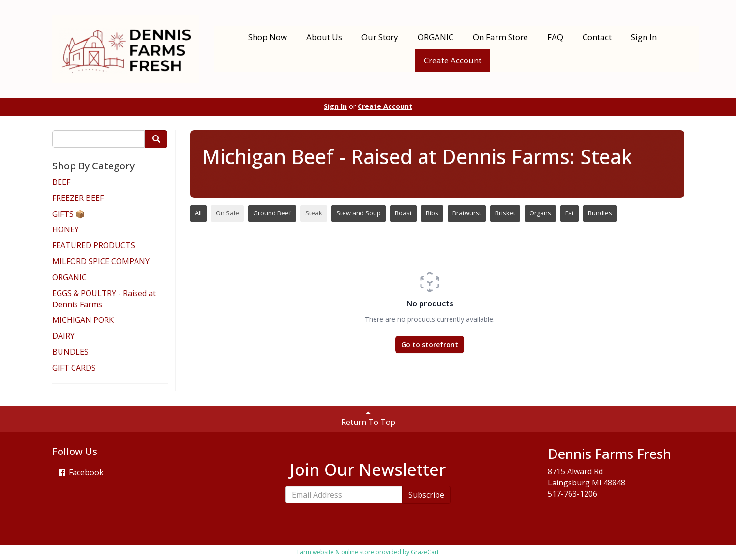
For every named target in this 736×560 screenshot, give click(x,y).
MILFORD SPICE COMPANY (101, 261)
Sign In (644, 37)
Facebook (80, 472)
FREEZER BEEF (78, 198)
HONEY (66, 229)
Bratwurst (467, 213)
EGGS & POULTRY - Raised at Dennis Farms (104, 299)
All (198, 213)
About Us (324, 37)
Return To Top (368, 418)
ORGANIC (436, 37)
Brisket (505, 213)
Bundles (600, 213)
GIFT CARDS (74, 368)
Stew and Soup (359, 213)
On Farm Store (500, 37)
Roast (403, 213)
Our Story (380, 37)
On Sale (227, 213)
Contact (597, 37)
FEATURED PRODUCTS (94, 245)
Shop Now (268, 37)
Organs (540, 213)
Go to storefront (430, 344)
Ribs (432, 213)
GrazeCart (425, 552)
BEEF (61, 182)
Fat (570, 213)
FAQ (555, 37)
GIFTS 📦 (69, 214)
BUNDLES (70, 352)
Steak (314, 213)
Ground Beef (272, 213)
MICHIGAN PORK (83, 320)
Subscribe (426, 495)
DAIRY (63, 336)
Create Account (453, 60)
